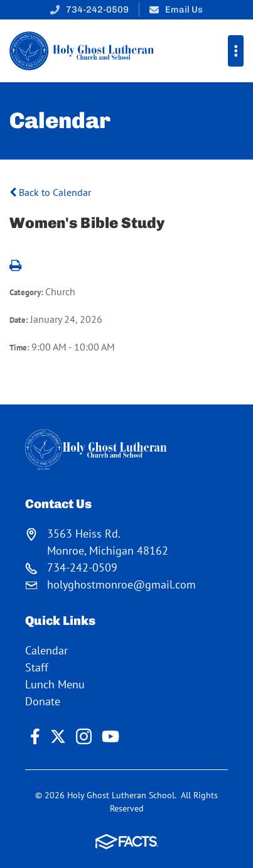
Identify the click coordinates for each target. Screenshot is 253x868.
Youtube (110, 736)
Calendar (46, 650)
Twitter (58, 736)
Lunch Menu (55, 684)
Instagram (84, 736)
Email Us (184, 9)
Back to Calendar (50, 192)
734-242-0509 (97, 9)
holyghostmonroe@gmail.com (121, 584)
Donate (43, 701)
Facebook (35, 736)
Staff (37, 667)
